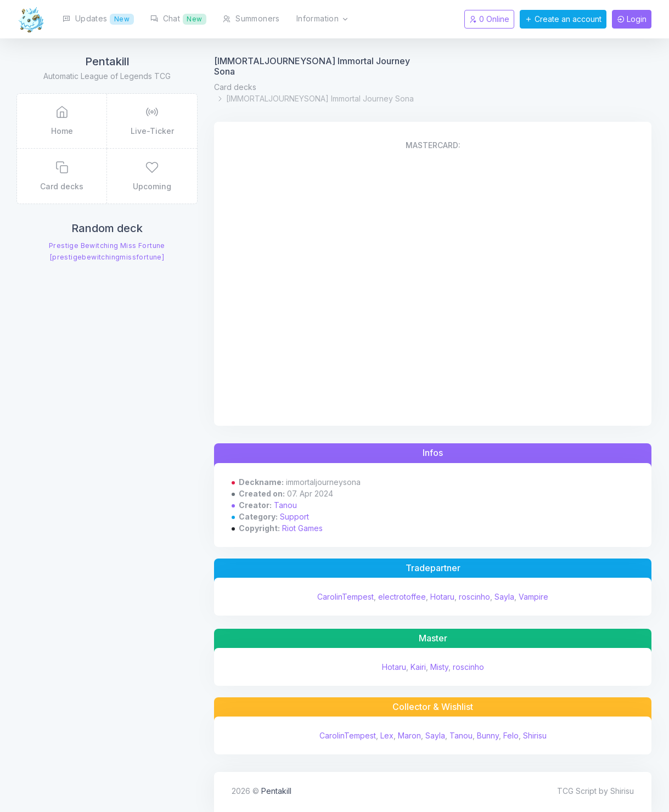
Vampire (533, 597)
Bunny (488, 735)
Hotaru (442, 597)
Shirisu (535, 735)
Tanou (285, 505)
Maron (409, 735)
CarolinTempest (345, 597)
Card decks (235, 87)
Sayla (504, 597)
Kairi (418, 667)
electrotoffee (402, 597)
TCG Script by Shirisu (595, 791)
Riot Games (302, 528)
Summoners (251, 18)
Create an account (563, 19)
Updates (98, 19)
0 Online (489, 19)
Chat (179, 19)
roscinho (474, 597)
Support (294, 517)
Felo (511, 735)
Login (632, 19)
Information (323, 19)
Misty (439, 667)
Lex (387, 735)
